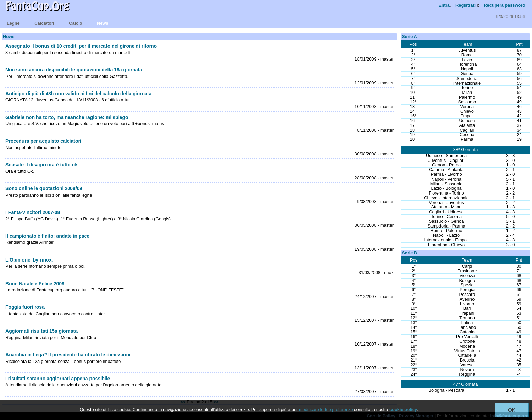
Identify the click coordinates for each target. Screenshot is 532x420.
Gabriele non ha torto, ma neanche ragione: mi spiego (67, 117)
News (9, 37)
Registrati (466, 5)
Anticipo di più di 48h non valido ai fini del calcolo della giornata (78, 94)
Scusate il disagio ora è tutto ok (41, 165)
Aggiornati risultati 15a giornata (41, 331)
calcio (76, 23)
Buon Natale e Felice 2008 (35, 284)
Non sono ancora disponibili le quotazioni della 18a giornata (74, 70)
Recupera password (504, 5)
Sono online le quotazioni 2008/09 (44, 188)
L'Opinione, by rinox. (29, 260)
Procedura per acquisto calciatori (43, 141)
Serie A (410, 37)
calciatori (44, 23)
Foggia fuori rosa (25, 307)
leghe (13, 23)
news (103, 23)
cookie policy (403, 410)
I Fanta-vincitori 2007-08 (33, 212)
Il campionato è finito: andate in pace (47, 236)
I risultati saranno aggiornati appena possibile (58, 379)
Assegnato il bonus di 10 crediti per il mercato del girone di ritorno (81, 46)
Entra (444, 5)
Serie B (410, 253)
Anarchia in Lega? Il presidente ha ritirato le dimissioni (68, 355)
